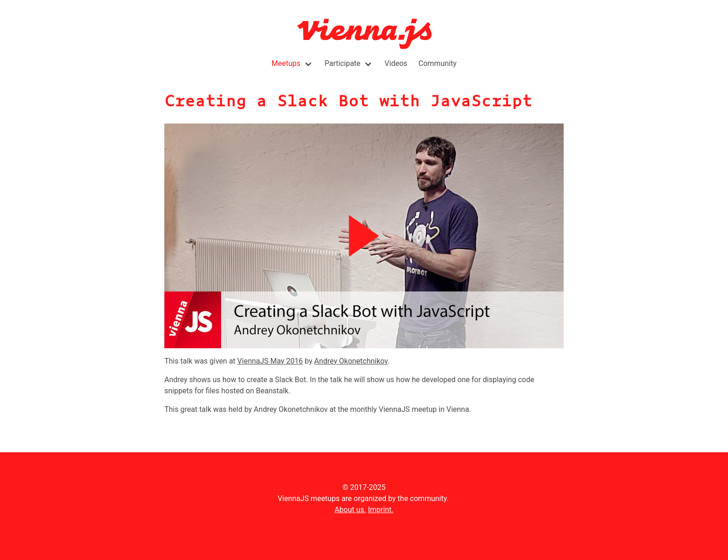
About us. (351, 510)
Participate (342, 63)
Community (437, 63)
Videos (396, 63)
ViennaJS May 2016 (270, 361)
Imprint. (380, 510)
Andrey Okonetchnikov (351, 361)
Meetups (286, 63)
